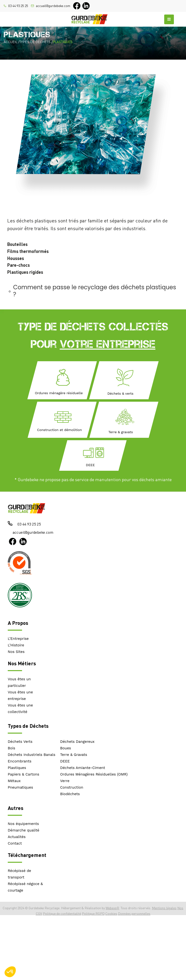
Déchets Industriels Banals (31, 755)
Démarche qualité (23, 830)
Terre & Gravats (74, 755)
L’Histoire (16, 645)
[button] (10, 972)
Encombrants (20, 761)
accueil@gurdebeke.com (53, 6)
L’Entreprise (18, 639)
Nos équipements (23, 824)
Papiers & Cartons (23, 774)
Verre (65, 781)
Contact (15, 843)
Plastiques (17, 768)
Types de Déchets (28, 726)
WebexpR (112, 908)
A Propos (18, 623)
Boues (66, 748)
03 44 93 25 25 (18, 6)
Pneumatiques (20, 787)
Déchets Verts (20, 742)
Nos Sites (16, 652)
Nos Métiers (22, 663)
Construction (72, 787)
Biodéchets (70, 794)
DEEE (65, 761)
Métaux (14, 781)
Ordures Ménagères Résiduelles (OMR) (94, 774)
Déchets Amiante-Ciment (82, 768)
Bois (12, 748)
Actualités (17, 837)
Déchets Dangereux (77, 742)
